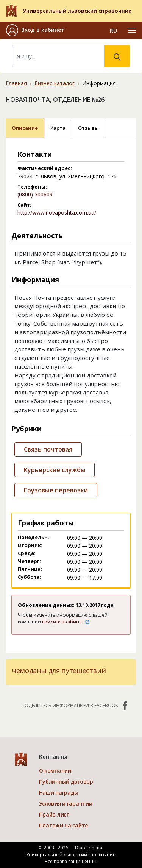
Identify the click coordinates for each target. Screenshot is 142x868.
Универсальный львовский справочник (77, 11)
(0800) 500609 (35, 194)
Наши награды (59, 792)
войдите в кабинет (66, 622)
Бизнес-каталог (55, 83)
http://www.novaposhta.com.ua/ (57, 213)
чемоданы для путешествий (59, 670)
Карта (58, 128)
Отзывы (88, 128)
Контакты (53, 757)
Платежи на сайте (64, 825)
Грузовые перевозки (56, 490)
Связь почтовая (48, 449)
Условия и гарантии (66, 803)
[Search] (58, 56)
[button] (35, 30)
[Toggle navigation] (132, 30)
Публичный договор (66, 782)
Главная (16, 83)
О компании (55, 771)
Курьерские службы (55, 470)
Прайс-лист (54, 814)
